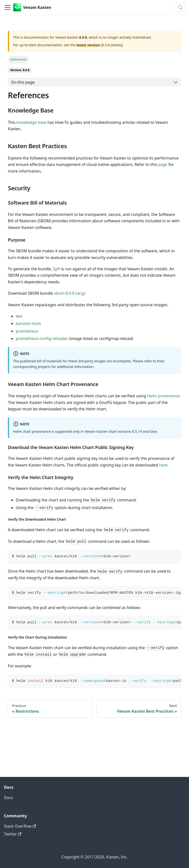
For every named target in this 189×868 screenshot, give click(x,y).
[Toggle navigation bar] (8, 7)
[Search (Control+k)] (180, 7)
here (163, 465)
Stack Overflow (20, 826)
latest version (88, 45)
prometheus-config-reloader (42, 338)
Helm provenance (163, 396)
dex (19, 316)
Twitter (13, 834)
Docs (8, 798)
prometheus (27, 331)
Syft (57, 269)
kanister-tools (28, 323)
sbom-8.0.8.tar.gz (70, 293)
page (163, 164)
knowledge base (31, 122)
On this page (23, 82)
